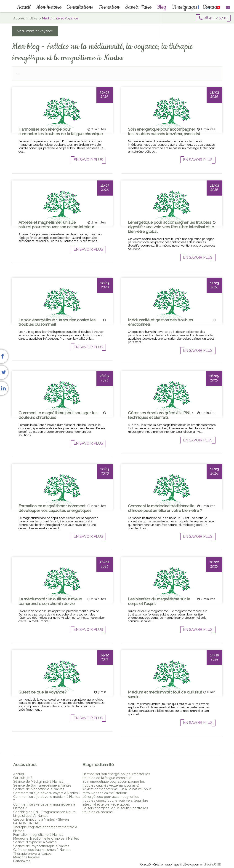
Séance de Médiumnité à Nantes (38, 781)
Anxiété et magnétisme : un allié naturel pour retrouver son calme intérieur (117, 791)
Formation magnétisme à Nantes (38, 834)
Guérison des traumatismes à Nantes (42, 850)
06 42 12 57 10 (213, 18)
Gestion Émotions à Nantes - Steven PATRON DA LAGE (41, 821)
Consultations (81, 7)
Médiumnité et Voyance (35, 31)
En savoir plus (88, 160)
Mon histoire (51, 7)
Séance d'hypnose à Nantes (35, 842)
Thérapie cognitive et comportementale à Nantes (45, 829)
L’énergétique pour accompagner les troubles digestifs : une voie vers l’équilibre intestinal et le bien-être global (115, 800)
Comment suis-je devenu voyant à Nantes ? (47, 793)
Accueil (27, 7)
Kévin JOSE (213, 864)
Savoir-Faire (137, 7)
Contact (206, 7)
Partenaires (22, 861)
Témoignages (182, 7)
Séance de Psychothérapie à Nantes (41, 846)
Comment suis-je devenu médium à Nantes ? (47, 798)
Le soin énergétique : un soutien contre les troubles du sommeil (115, 810)
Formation (109, 7)
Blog (160, 7)
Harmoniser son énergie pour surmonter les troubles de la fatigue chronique (116, 776)
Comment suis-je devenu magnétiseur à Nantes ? (44, 806)
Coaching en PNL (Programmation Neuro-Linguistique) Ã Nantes (45, 814)
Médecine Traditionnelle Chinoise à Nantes (46, 838)
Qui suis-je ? (23, 778)
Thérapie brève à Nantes (32, 853)
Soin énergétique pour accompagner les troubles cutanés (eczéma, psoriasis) (114, 783)
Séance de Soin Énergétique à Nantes (42, 785)
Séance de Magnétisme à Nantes (39, 789)
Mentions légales (27, 857)
